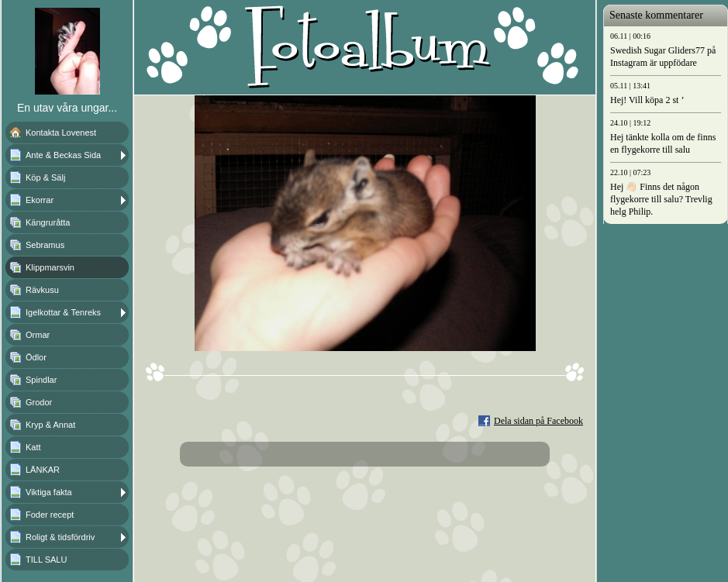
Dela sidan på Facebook (538, 421)
